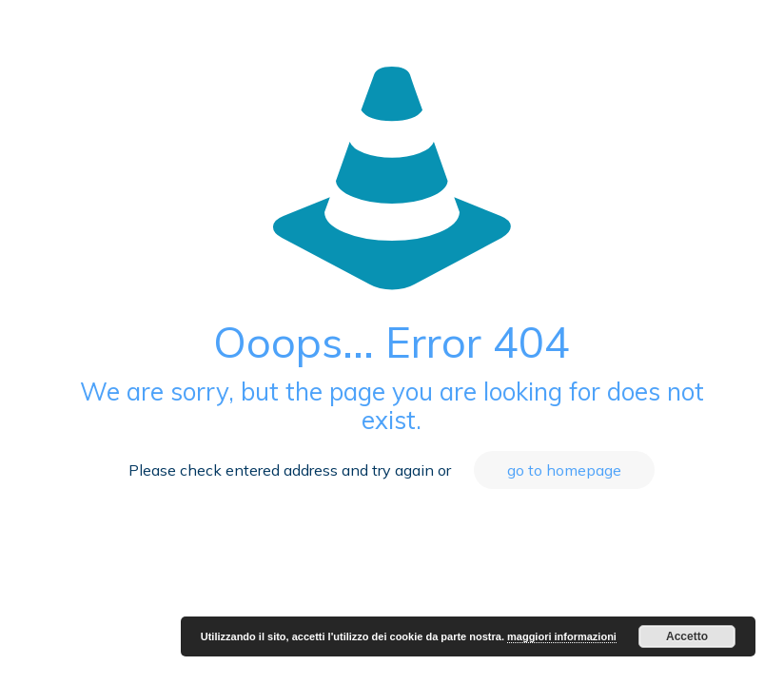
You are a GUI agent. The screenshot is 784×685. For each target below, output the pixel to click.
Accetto (687, 636)
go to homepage (564, 470)
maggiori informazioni (562, 636)
